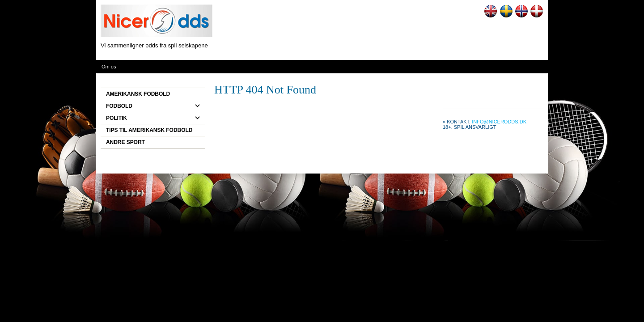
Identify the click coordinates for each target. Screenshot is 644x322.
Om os (109, 67)
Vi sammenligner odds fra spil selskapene (154, 45)
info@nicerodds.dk (499, 122)
